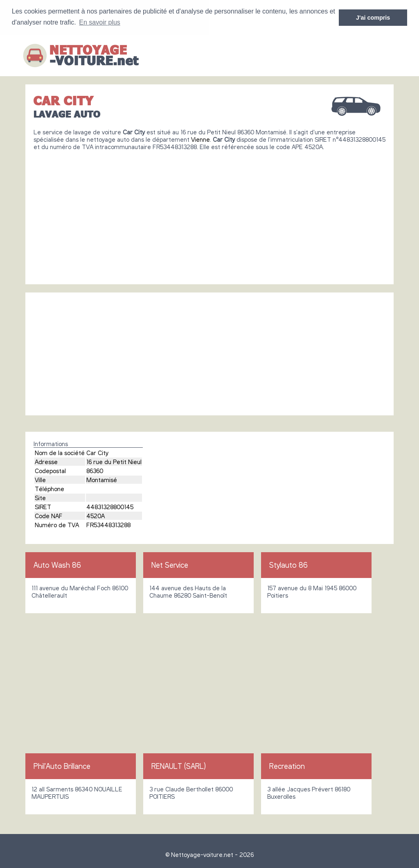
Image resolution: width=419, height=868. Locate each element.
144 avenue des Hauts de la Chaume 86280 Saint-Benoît (188, 591)
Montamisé (102, 479)
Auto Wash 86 (57, 564)
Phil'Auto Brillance (62, 766)
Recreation (287, 766)
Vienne (200, 139)
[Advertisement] (209, 214)
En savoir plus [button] (100, 22)
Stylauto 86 (288, 564)
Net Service (170, 564)
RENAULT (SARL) (179, 766)
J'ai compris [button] (373, 18)
